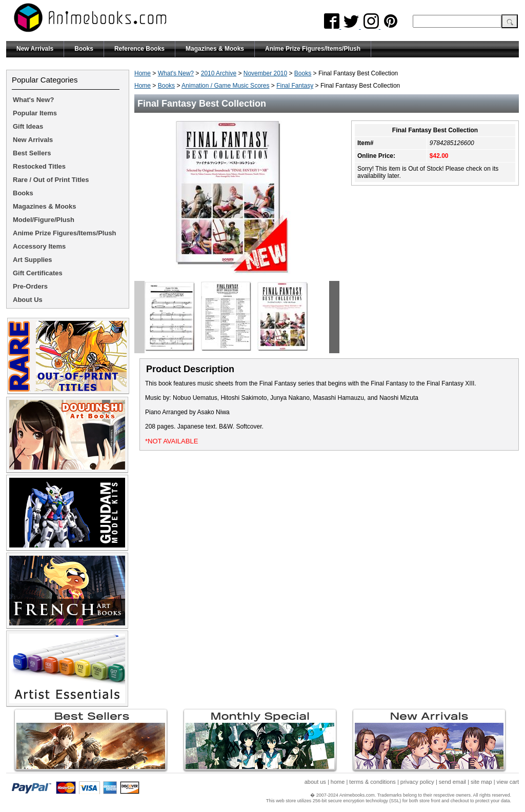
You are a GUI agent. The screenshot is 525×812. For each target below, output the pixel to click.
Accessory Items (39, 246)
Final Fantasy (295, 86)
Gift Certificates (38, 273)
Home (143, 73)
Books (84, 49)
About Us (28, 300)
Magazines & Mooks (215, 49)
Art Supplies (33, 260)
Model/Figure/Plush (44, 220)
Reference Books (139, 49)
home (338, 782)
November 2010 (265, 73)
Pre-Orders (30, 286)
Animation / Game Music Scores (225, 86)
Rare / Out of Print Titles (51, 180)
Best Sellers (32, 153)
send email (452, 782)
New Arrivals (35, 49)
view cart (508, 782)
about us (315, 782)
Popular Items (35, 113)
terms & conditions (372, 782)
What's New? (176, 73)
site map (481, 782)
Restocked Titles (39, 166)
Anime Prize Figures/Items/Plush (313, 49)
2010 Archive (219, 73)
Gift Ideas (28, 126)
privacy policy (417, 782)
